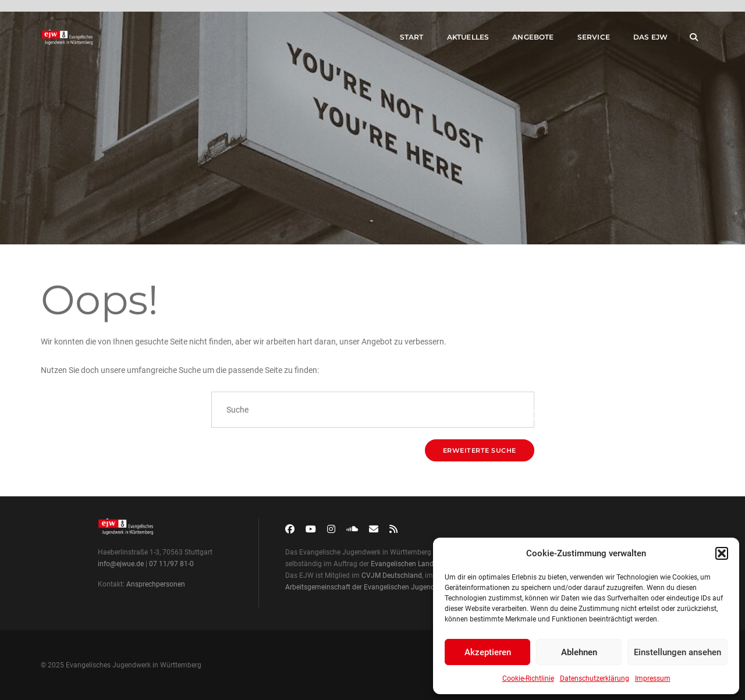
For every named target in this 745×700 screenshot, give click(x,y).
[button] (722, 553)
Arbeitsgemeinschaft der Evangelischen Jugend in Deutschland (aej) (392, 587)
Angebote (522, 40)
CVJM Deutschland (392, 575)
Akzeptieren (488, 652)
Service (582, 40)
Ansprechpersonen (156, 584)
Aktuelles (457, 40)
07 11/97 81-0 (171, 564)
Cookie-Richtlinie (528, 678)
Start (400, 40)
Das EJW (639, 40)
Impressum (653, 678)
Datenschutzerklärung (595, 678)
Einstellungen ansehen (677, 652)
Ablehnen (579, 652)
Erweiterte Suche (480, 450)
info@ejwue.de (121, 564)
